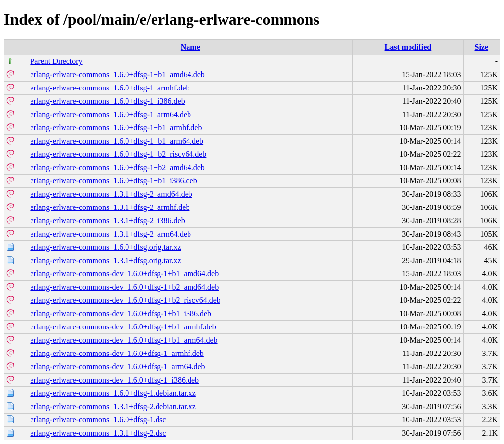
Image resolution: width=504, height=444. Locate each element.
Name (190, 47)
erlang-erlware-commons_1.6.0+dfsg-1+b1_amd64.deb (117, 74)
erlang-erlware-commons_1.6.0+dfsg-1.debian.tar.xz (113, 393)
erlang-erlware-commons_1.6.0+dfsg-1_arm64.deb (110, 114)
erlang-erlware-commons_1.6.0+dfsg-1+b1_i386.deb (113, 181)
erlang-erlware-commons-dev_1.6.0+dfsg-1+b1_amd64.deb (124, 274)
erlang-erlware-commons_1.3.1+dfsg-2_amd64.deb (111, 194)
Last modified (408, 47)
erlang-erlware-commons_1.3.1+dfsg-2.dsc (98, 433)
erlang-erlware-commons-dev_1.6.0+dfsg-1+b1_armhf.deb (123, 327)
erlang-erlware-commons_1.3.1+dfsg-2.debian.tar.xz (113, 406)
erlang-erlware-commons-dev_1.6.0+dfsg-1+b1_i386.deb (121, 313)
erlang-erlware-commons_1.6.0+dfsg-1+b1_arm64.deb (117, 141)
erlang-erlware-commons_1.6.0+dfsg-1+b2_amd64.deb (117, 167)
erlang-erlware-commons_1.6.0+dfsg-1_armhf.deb (110, 88)
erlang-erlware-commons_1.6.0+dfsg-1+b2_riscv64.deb (118, 154)
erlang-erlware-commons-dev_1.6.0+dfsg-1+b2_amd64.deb (124, 287)
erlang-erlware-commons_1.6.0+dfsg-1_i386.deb (107, 101)
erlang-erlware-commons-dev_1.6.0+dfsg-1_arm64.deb (117, 367)
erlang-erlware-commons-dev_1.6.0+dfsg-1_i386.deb (114, 380)
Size (482, 47)
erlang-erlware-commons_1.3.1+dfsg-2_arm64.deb (110, 234)
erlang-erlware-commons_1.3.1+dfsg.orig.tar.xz (105, 260)
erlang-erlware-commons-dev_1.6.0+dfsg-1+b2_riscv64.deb (125, 300)
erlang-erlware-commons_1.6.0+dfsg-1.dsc (98, 420)
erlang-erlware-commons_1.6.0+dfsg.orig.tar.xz (105, 247)
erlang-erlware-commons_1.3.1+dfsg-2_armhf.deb (110, 207)
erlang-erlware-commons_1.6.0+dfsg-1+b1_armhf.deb (116, 128)
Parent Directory (56, 61)
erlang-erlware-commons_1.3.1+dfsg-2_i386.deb (107, 221)
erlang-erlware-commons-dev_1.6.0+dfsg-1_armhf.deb (117, 353)
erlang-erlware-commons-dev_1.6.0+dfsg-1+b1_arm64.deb (124, 340)
